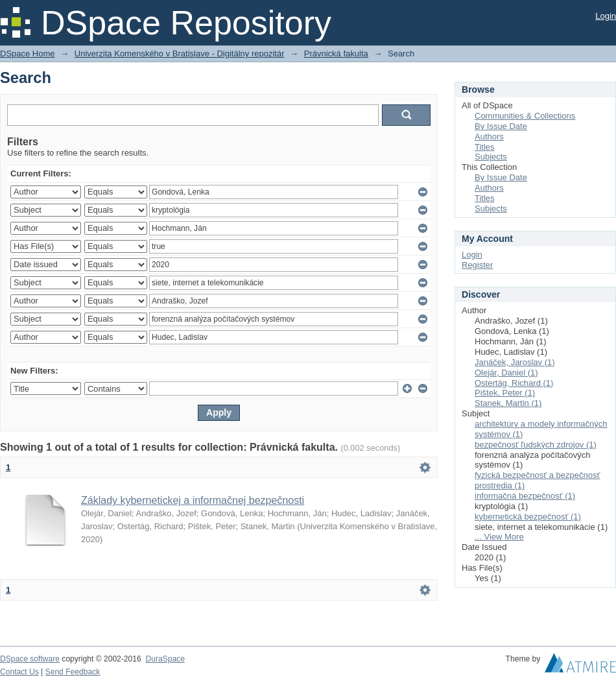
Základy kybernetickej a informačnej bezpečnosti (193, 500)
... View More (499, 537)
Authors (489, 137)
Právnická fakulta (336, 54)
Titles (485, 147)
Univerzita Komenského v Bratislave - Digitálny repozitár (180, 54)
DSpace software (30, 659)
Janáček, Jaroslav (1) (515, 362)
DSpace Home (28, 54)
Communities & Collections (525, 116)
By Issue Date (501, 126)
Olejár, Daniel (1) (506, 373)
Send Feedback (73, 672)
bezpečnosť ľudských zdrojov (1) (536, 445)
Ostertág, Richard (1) (514, 383)
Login (606, 16)
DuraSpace (165, 659)
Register (477, 265)
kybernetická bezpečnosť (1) (528, 517)
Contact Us (19, 672)
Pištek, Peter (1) (505, 393)
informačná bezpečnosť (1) (525, 496)
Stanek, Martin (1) (508, 403)
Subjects (491, 157)
